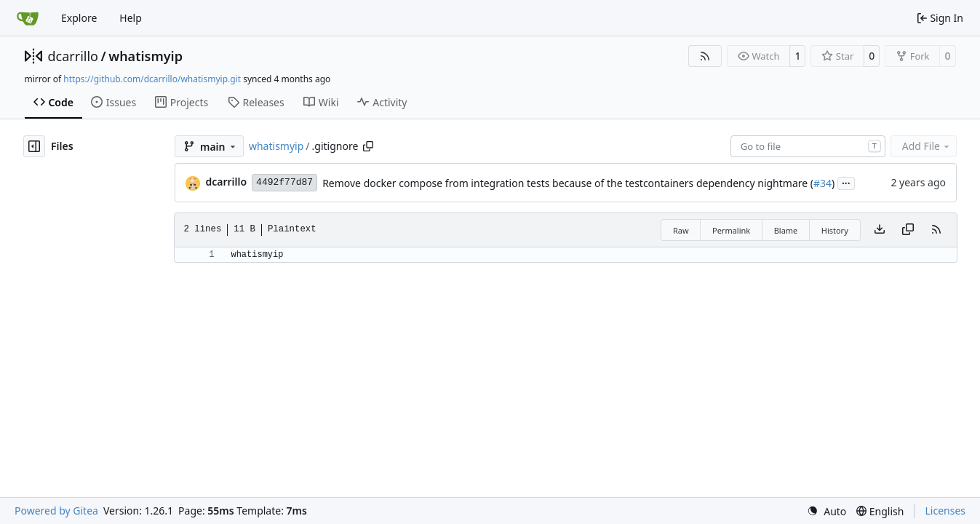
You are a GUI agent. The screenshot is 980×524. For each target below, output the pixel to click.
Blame (786, 230)
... (846, 182)
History (835, 230)
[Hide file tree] (34, 146)
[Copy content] (908, 230)
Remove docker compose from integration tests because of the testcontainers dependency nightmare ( (568, 183)
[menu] (826, 511)
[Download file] (880, 230)
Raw (681, 230)
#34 (822, 183)
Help (131, 18)
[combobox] (808, 146)
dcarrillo (73, 56)
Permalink (731, 230)
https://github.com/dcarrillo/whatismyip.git (152, 79)
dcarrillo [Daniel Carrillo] (226, 182)
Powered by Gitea (56, 511)
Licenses (945, 511)
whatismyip (146, 56)
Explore (79, 18)
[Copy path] (368, 146)
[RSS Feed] (705, 56)
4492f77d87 (284, 182)
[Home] (28, 18)
